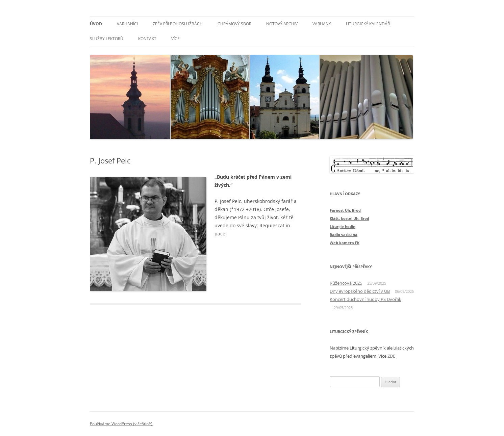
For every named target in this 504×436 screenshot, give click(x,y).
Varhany (322, 24)
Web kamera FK (345, 243)
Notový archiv (282, 24)
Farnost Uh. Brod (345, 210)
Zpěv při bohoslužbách (178, 24)
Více (175, 39)
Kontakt (147, 39)
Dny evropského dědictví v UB (360, 291)
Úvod (96, 24)
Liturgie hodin (343, 226)
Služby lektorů (107, 39)
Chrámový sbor (234, 24)
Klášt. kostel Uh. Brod (349, 218)
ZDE (391, 356)
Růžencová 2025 (346, 283)
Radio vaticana (344, 235)
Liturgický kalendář (368, 24)
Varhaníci (127, 24)
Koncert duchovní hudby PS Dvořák (366, 299)
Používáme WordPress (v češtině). (122, 424)
